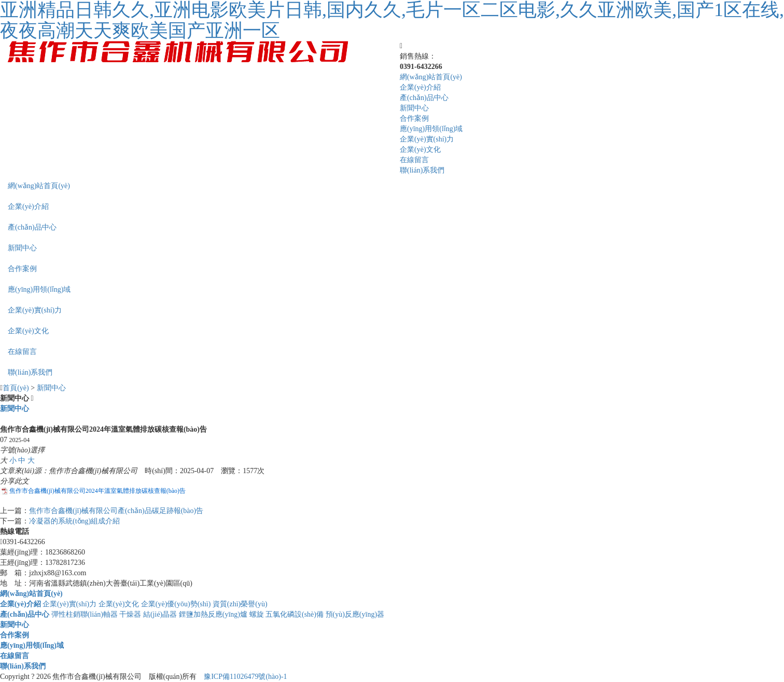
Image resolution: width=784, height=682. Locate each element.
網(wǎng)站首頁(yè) (431, 77)
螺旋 (257, 614)
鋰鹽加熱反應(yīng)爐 (213, 614)
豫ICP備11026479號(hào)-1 (245, 677)
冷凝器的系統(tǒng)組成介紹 (74, 521)
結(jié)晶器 (160, 614)
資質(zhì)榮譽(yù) (240, 604)
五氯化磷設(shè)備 (295, 614)
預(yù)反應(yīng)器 (355, 614)
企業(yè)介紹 (420, 87)
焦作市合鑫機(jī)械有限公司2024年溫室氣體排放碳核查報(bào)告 (97, 491)
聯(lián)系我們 (422, 170)
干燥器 (130, 614)
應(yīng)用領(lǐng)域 (431, 129)
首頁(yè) (16, 388)
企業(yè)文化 (420, 150)
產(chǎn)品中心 (424, 98)
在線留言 (414, 160)
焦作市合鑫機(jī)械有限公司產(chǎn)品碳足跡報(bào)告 (116, 511)
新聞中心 (414, 108)
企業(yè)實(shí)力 (427, 139)
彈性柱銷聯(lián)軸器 (85, 614)
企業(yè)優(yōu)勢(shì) (176, 604)
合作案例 (414, 118)
